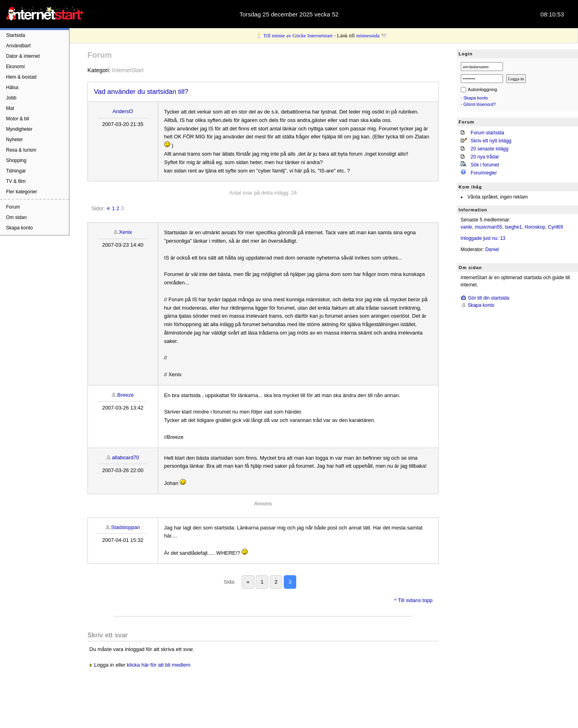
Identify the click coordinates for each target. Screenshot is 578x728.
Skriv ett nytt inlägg (491, 141)
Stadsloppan (125, 527)
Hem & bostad (21, 77)
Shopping (16, 160)
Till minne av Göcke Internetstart (298, 35)
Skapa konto (19, 228)
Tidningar (16, 171)
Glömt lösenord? (480, 104)
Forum (13, 207)
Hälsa (12, 87)
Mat (10, 108)
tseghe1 (514, 227)
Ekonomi (15, 67)
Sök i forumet (485, 165)
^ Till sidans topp (413, 600)
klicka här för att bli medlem (159, 665)
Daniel (492, 249)
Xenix (125, 232)
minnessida (368, 35)
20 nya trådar (485, 157)
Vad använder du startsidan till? (141, 92)
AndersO (123, 111)
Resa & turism (21, 150)
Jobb (11, 98)
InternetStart (128, 70)
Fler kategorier (21, 192)
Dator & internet (23, 56)
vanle (467, 227)
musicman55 (488, 227)
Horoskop (535, 227)
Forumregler (484, 173)
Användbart (18, 46)
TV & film (16, 181)
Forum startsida (487, 133)
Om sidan (16, 217)
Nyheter (14, 140)
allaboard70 (126, 457)
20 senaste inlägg (490, 149)
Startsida (15, 35)
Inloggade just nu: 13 (483, 238)
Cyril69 (555, 227)
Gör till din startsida (489, 298)
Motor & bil (17, 119)
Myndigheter (19, 129)
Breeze (125, 395)
